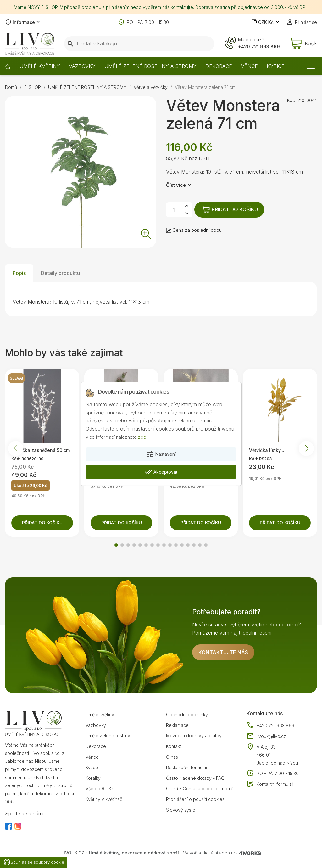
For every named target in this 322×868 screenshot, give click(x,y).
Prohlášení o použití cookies (195, 799)
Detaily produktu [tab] (60, 273)
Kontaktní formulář (270, 784)
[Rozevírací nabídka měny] (266, 22)
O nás (172, 757)
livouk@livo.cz (266, 736)
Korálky (93, 778)
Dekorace (96, 746)
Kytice (92, 767)
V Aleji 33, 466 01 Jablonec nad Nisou (277, 755)
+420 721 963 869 (259, 46)
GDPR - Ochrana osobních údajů (200, 788)
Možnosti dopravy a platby (194, 736)
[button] (116, 545)
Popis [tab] (19, 273)
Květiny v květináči (104, 799)
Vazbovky (96, 725)
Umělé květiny (100, 714)
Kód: (292, 100)
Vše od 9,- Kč (100, 788)
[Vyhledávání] (139, 44)
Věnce (92, 757)
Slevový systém (182, 810)
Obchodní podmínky (187, 714)
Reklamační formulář (187, 767)
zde (142, 437)
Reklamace (177, 725)
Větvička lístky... (267, 450)
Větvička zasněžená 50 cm (41, 450)
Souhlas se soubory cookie (34, 862)
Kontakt (174, 746)
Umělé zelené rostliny (108, 736)
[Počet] (174, 210)
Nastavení (161, 454)
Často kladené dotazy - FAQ (195, 778)
